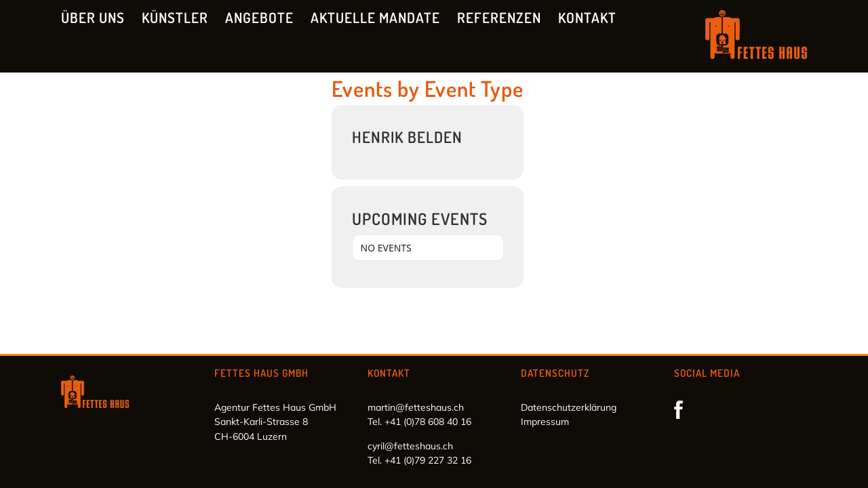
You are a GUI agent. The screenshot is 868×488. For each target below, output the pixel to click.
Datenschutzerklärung (569, 407)
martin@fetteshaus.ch (416, 407)
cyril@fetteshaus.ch (410, 446)
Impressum (545, 422)
